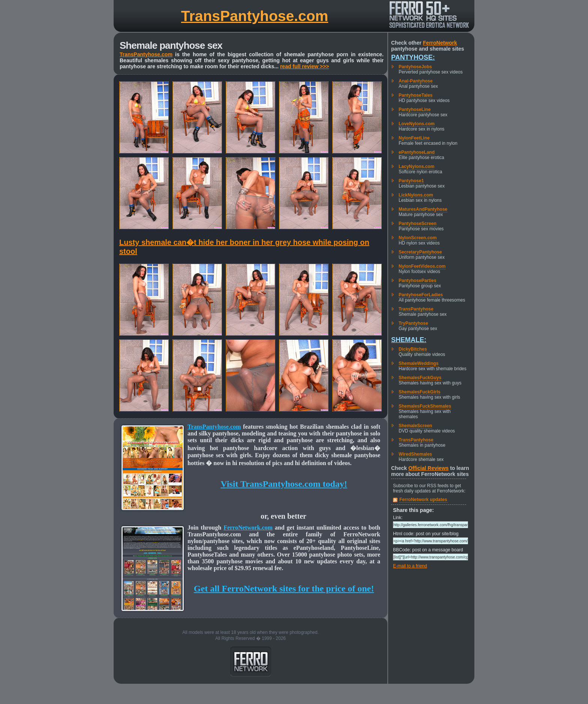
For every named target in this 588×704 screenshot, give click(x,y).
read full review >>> (304, 66)
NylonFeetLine (414, 138)
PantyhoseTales (415, 95)
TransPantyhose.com (255, 16)
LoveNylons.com (417, 124)
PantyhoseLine (415, 110)
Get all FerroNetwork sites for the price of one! (284, 588)
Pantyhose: (413, 57)
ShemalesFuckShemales (425, 406)
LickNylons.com (416, 195)
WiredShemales (415, 454)
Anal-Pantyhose (416, 81)
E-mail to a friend (410, 566)
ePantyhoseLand (417, 152)
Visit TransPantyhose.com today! (284, 484)
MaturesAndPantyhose (423, 209)
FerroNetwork (440, 43)
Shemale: (409, 340)
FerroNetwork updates (423, 500)
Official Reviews (428, 468)
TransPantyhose (416, 309)
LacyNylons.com (416, 167)
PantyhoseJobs (415, 67)
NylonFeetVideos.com (422, 266)
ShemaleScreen (415, 426)
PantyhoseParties (418, 281)
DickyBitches (413, 349)
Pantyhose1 (411, 181)
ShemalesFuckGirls (419, 392)
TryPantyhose (413, 323)
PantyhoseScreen (418, 224)
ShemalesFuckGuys (420, 378)
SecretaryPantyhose (420, 252)
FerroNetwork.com (248, 528)
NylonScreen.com (418, 238)
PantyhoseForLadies (421, 295)
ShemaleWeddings (418, 363)
